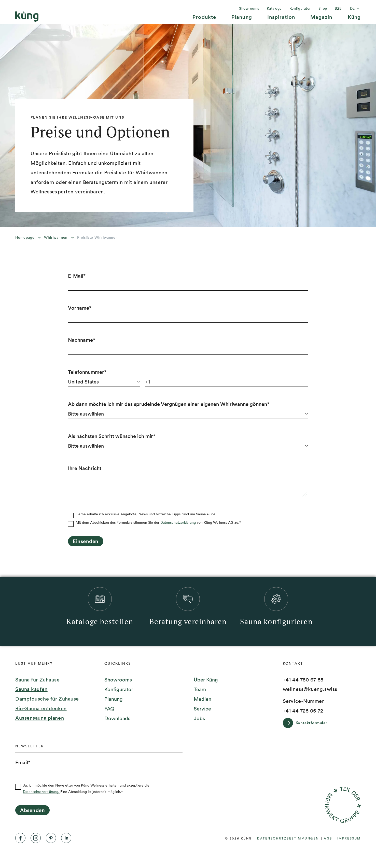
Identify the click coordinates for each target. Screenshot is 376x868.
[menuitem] (204, 19)
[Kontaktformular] (308, 723)
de (355, 8)
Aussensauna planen (40, 718)
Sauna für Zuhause (38, 680)
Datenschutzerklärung (178, 522)
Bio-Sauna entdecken (41, 708)
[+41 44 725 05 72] (303, 711)
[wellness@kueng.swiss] (310, 689)
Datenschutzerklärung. (42, 792)
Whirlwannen (56, 237)
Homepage (25, 237)
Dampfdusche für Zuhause (47, 699)
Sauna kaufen (31, 689)
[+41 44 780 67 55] (303, 680)
